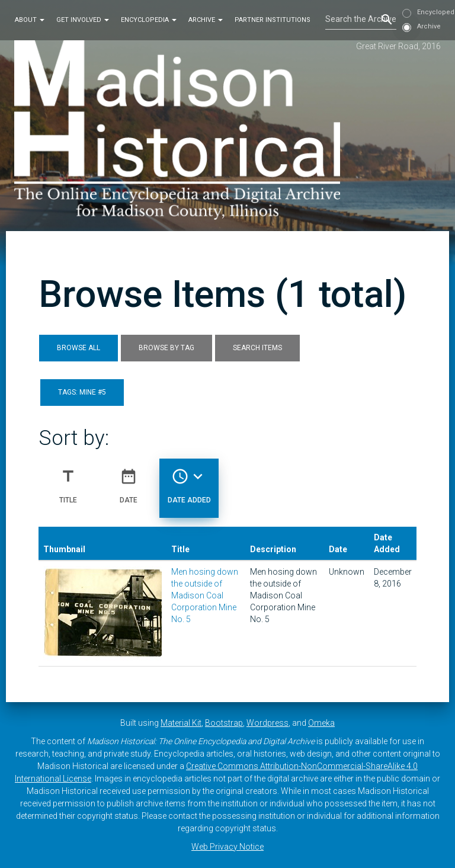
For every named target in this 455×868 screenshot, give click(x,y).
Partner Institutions (273, 20)
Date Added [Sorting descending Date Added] (189, 481)
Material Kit (181, 723)
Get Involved (83, 20)
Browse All (78, 348)
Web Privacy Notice (227, 847)
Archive (206, 20)
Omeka (321, 723)
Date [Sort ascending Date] (129, 481)
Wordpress (267, 723)
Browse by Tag (166, 348)
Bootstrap (224, 723)
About (30, 20)
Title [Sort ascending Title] (68, 481)
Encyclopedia (149, 20)
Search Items (257, 348)
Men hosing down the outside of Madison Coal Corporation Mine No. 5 (205, 595)
